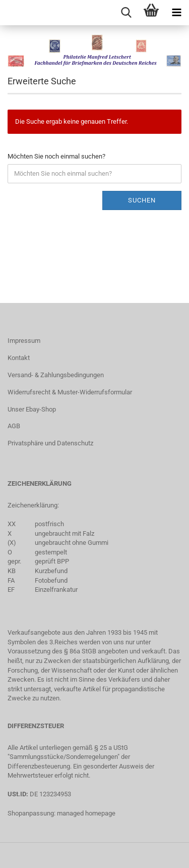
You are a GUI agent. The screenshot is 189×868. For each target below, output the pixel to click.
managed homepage (86, 813)
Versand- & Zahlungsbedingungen (56, 375)
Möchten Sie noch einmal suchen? (56, 156)
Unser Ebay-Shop (32, 409)
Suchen (142, 200)
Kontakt (19, 358)
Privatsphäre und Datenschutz (50, 443)
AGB (14, 426)
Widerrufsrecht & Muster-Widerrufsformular (70, 392)
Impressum (24, 341)
